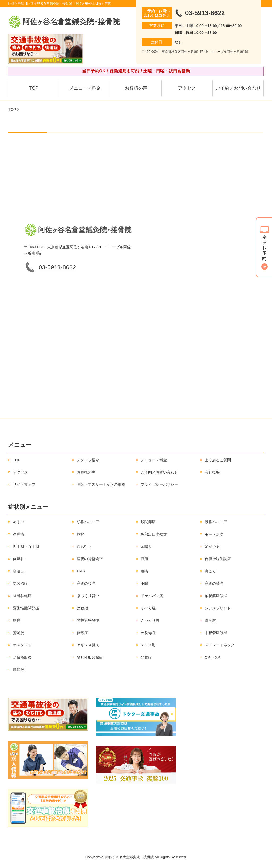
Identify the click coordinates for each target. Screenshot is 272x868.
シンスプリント (218, 608)
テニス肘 (148, 645)
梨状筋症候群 (216, 596)
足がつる (212, 546)
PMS (81, 571)
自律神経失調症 (218, 559)
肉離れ (19, 559)
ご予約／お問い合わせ (238, 88)
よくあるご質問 (218, 460)
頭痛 (17, 620)
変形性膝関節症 (26, 608)
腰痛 (144, 571)
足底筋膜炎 (22, 657)
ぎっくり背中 (88, 596)
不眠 (144, 583)
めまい (19, 522)
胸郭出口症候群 (154, 534)
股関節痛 (148, 522)
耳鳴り (146, 546)
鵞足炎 (19, 633)
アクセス (187, 88)
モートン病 (214, 534)
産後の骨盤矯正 (90, 559)
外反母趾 (148, 633)
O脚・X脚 (213, 657)
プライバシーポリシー (159, 484)
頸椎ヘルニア (88, 522)
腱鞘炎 (19, 670)
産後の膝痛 (214, 583)
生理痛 (19, 534)
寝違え (19, 571)
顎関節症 (20, 583)
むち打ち (84, 546)
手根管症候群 (216, 633)
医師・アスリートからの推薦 (101, 484)
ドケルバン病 (152, 596)
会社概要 (212, 472)
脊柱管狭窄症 (88, 620)
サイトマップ (24, 484)
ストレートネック (220, 645)
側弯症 (82, 633)
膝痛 (144, 559)
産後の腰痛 (86, 583)
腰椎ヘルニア (216, 522)
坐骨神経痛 (22, 596)
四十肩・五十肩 (26, 546)
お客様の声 (136, 88)
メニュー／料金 (85, 88)
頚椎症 (146, 657)
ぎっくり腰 (150, 620)
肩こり (210, 571)
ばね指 (82, 608)
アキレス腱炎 (88, 645)
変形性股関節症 (90, 657)
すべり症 (148, 608)
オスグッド (22, 645)
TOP (34, 88)
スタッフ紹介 (88, 460)
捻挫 (80, 534)
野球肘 (210, 620)
